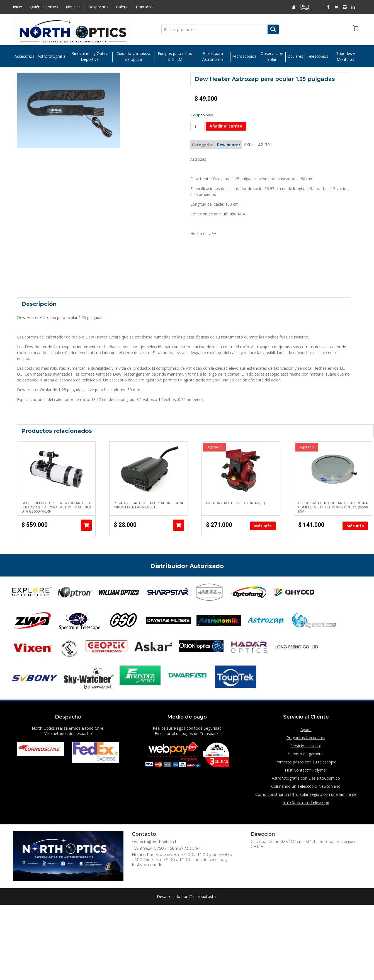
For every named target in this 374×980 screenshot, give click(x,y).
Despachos (98, 7)
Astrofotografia (52, 57)
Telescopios (317, 57)
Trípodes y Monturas (346, 56)
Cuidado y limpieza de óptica (133, 56)
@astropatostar (203, 896)
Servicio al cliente (306, 746)
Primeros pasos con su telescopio (306, 762)
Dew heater (229, 145)
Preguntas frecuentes (306, 738)
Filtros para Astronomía (213, 56)
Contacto (144, 7)
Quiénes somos (44, 7)
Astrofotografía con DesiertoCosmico (306, 778)
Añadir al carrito (226, 126)
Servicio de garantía (306, 754)
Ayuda (306, 730)
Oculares (295, 57)
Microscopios (244, 57)
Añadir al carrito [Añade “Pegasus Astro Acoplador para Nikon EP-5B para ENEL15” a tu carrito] (178, 525)
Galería (122, 7)
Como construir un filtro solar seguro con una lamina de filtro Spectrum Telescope (306, 798)
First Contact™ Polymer (306, 770)
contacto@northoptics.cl (154, 842)
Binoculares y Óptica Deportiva (90, 56)
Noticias (73, 7)
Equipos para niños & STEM (175, 56)
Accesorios (24, 57)
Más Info (263, 526)
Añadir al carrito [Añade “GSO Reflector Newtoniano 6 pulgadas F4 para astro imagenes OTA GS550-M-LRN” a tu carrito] (86, 525)
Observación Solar (272, 56)
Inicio (18, 7)
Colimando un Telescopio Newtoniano (306, 786)
